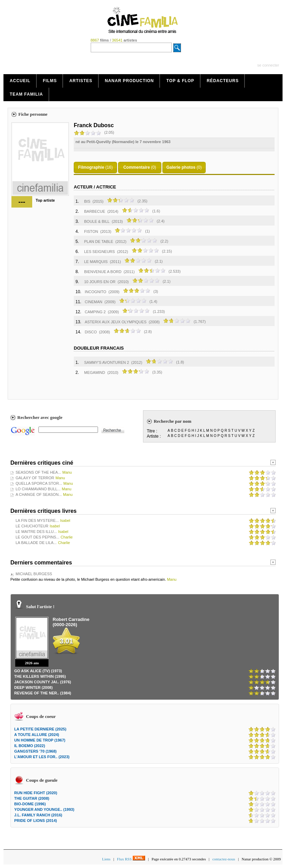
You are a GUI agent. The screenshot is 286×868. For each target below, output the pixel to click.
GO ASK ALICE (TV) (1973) (38, 671)
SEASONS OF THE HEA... (38, 472)
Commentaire (137, 167)
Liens (106, 859)
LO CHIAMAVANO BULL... (38, 489)
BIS (87, 201)
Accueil (20, 81)
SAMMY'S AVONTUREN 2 (107, 362)
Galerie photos (181, 167)
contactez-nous (224, 859)
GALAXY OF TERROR (35, 478)
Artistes (81, 81)
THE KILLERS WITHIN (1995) (40, 676)
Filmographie (91, 167)
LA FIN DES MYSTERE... (37, 520)
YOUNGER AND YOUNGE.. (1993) (44, 809)
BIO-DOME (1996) (30, 804)
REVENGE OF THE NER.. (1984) (43, 693)
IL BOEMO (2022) (30, 746)
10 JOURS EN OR (100, 282)
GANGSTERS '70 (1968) (35, 751)
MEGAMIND (95, 372)
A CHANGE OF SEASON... (39, 494)
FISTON (91, 231)
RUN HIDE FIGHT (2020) (36, 793)
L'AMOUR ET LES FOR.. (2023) (42, 757)
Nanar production (129, 81)
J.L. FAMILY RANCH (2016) (38, 815)
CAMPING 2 (95, 312)
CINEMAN (94, 302)
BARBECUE (95, 211)
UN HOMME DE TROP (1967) (40, 740)
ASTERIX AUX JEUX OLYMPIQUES (116, 322)
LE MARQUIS (96, 262)
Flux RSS (131, 859)
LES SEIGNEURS (100, 252)
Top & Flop (180, 81)
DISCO (91, 332)
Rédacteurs (223, 81)
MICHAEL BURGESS (34, 574)
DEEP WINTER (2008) (33, 687)
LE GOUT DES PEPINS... (37, 537)
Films (50, 81)
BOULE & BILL (97, 221)
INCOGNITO (96, 292)
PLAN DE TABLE (99, 242)
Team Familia (26, 94)
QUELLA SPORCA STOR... (39, 483)
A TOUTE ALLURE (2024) (37, 735)
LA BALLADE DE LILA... (36, 543)
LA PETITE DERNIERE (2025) (40, 729)
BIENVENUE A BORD (103, 272)
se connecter (268, 65)
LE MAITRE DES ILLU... (36, 532)
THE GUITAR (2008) (32, 798)
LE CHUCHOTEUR (32, 526)
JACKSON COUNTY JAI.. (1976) (43, 682)
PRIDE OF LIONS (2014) (35, 821)
